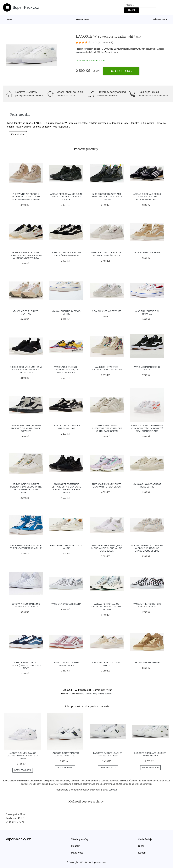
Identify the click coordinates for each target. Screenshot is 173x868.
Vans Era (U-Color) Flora (66, 604)
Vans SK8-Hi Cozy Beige (147, 253)
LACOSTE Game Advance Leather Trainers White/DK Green (23, 756)
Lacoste (80, 52)
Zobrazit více (18, 134)
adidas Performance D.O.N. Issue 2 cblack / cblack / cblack (66, 197)
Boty (81, 694)
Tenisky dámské (105, 694)
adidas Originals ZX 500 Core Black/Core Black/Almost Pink (147, 197)
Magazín (76, 846)
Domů (9, 19)
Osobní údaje (145, 839)
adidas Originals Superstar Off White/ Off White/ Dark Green (107, 428)
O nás (141, 846)
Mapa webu (77, 853)
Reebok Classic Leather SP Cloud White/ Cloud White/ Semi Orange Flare (147, 428)
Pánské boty (83, 19)
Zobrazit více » (111, 52)
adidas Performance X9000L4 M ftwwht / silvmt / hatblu (107, 607)
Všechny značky (80, 839)
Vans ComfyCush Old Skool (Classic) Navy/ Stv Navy (26, 665)
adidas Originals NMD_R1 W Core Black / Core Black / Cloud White (26, 370)
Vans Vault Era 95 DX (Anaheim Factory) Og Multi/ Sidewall (66, 370)
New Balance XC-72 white (107, 311)
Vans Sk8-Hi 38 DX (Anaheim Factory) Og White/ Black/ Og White (26, 428)
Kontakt (142, 853)
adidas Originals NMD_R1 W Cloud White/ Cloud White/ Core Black (107, 548)
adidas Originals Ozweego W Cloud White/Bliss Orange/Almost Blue (147, 548)
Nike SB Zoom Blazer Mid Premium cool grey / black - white (107, 197)
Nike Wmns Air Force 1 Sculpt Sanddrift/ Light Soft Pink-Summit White (26, 197)
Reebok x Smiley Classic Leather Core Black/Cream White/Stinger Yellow (26, 255)
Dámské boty (160, 19)
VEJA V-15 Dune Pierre (147, 663)
